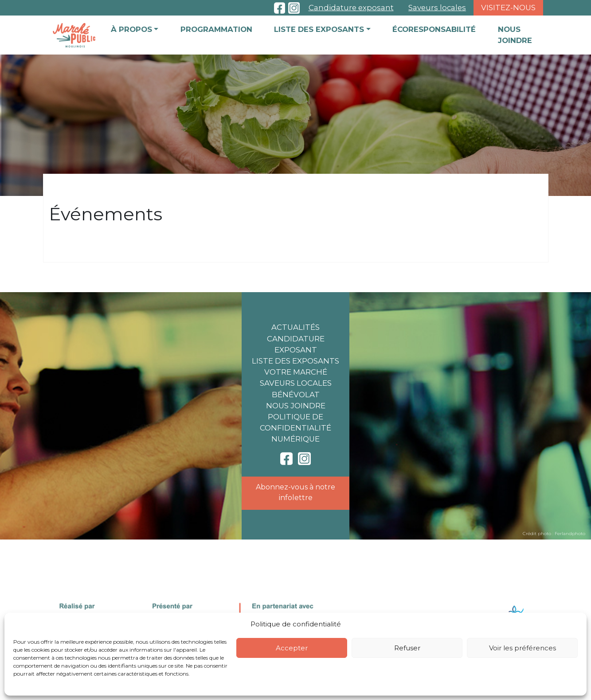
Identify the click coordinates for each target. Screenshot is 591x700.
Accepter (292, 648)
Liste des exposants (319, 29)
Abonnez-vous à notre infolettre (295, 492)
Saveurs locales (437, 8)
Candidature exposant (351, 8)
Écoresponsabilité (434, 29)
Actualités (295, 327)
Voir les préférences (523, 648)
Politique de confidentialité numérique (295, 428)
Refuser (407, 648)
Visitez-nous (508, 8)
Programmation (216, 29)
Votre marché (296, 372)
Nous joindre (515, 35)
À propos (131, 29)
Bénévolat (296, 395)
